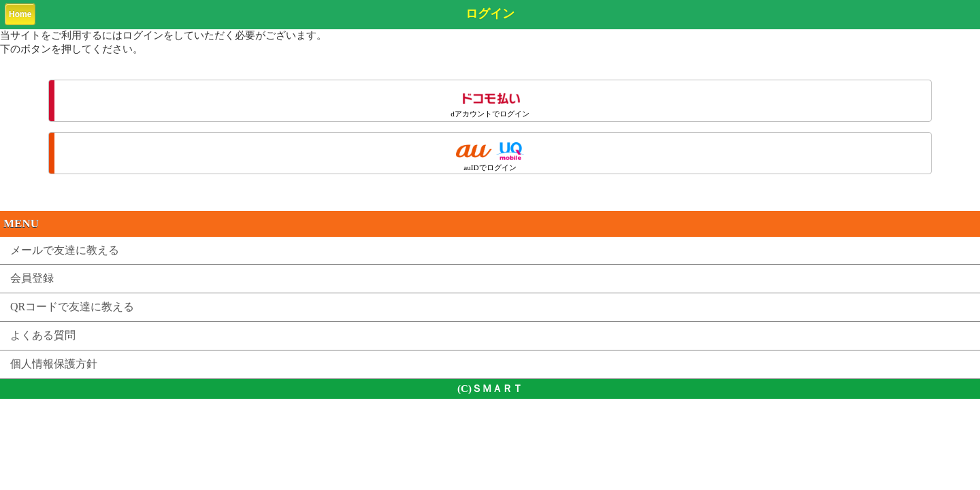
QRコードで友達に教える (72, 307)
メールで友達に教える (65, 250)
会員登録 (32, 278)
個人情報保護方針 (54, 364)
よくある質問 (43, 335)
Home (20, 14)
